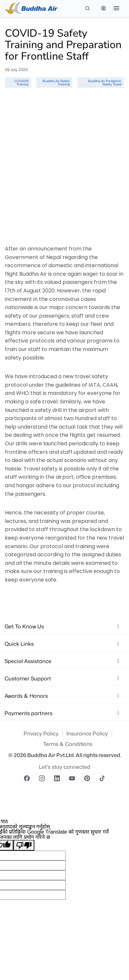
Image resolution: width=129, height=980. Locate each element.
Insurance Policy (87, 733)
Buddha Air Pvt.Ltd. (51, 755)
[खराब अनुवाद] (24, 845)
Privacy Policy (41, 733)
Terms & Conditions (68, 744)
